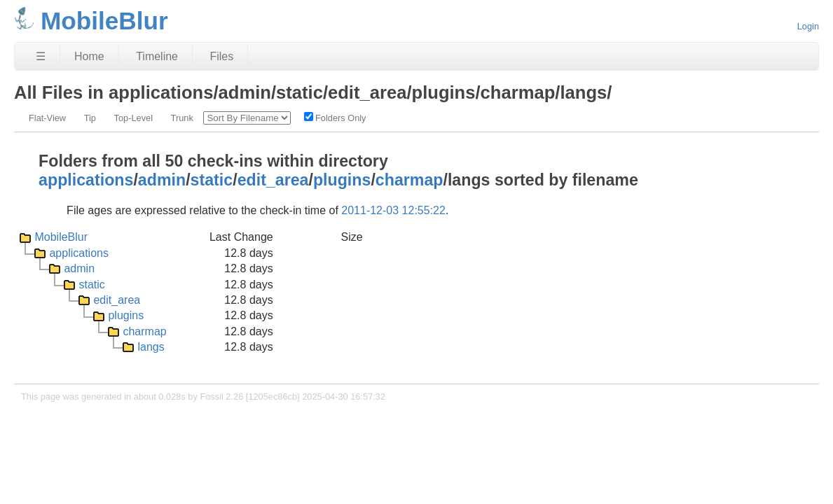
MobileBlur (61, 237)
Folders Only (335, 118)
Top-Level (134, 118)
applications (86, 180)
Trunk (182, 118)
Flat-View (47, 118)
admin (162, 180)
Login (808, 26)
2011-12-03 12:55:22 (393, 210)
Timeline (157, 56)
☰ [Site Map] (41, 56)
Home (89, 56)
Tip (90, 118)
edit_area (273, 180)
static (212, 180)
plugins (342, 180)
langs (151, 347)
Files (221, 56)
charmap (409, 180)
